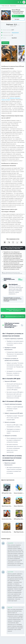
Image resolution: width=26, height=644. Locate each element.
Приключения (15, 33)
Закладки (16, 19)
